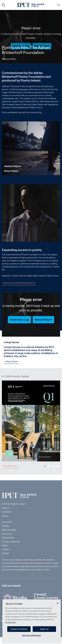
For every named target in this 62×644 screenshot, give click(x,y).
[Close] (58, 605)
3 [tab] (54, 466)
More (4, 54)
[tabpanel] (31, 152)
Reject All (44, 631)
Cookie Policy (11, 624)
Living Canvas (11, 363)
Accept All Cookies (19, 631)
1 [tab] (45, 466)
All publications (10, 466)
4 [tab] (58, 466)
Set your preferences (32, 638)
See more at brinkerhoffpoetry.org (21, 283)
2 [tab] (49, 466)
